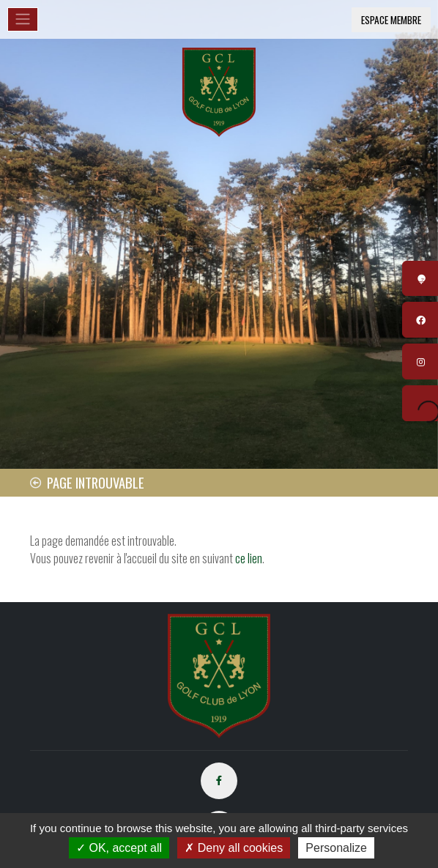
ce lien (249, 558)
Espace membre (391, 20)
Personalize (336, 848)
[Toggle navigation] (23, 19)
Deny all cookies (234, 848)
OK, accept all (119, 848)
